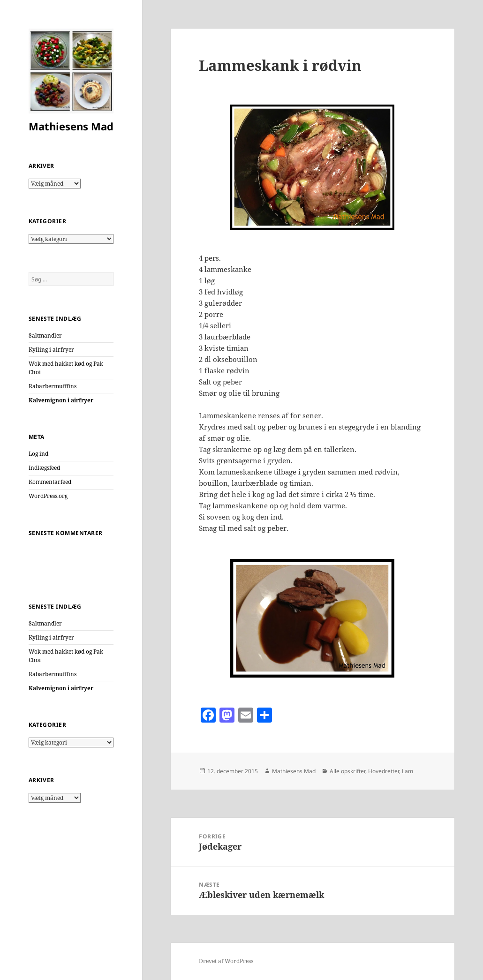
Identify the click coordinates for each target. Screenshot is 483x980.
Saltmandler (45, 335)
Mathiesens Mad (71, 126)
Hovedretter (384, 771)
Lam (408, 771)
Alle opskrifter (347, 771)
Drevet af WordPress (226, 961)
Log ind (38, 454)
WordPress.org (48, 496)
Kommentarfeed (50, 482)
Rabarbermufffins (53, 386)
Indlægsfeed (44, 468)
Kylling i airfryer (51, 350)
